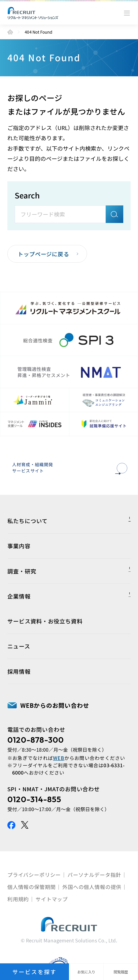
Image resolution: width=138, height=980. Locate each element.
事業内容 (19, 561)
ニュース (19, 661)
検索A (114, 214)
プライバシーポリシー (34, 890)
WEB (59, 773)
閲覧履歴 (121, 972)
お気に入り (86, 972)
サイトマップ (52, 914)
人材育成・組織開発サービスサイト (68, 472)
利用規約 (18, 914)
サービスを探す (34, 972)
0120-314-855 (34, 814)
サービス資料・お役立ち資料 (45, 636)
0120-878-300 (36, 755)
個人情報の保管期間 (31, 902)
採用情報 (19, 686)
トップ (10, 32)
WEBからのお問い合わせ (55, 720)
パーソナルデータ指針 (94, 890)
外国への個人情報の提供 (92, 902)
